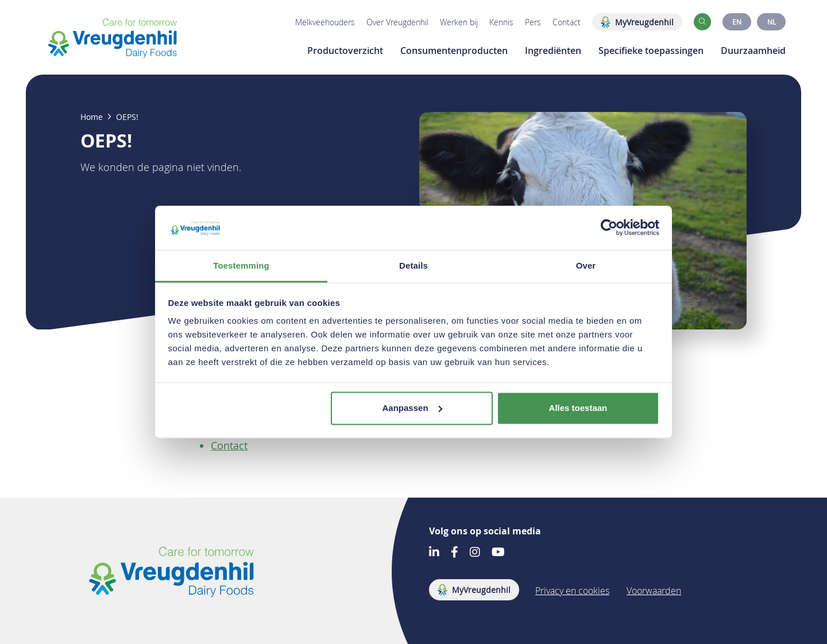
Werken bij (459, 22)
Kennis (501, 22)
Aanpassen (412, 408)
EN (737, 22)
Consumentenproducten (454, 51)
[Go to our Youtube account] (498, 553)
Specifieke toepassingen (651, 51)
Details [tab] (413, 265)
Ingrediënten (553, 51)
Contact (567, 22)
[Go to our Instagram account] (475, 553)
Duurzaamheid (753, 51)
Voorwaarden (654, 591)
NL (772, 22)
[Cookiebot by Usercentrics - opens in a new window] (609, 228)
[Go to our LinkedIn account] (434, 553)
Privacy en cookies (572, 591)
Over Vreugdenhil (397, 22)
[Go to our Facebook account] (455, 553)
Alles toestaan (578, 408)
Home (92, 117)
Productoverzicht (345, 51)
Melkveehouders (325, 22)
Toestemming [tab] (241, 265)
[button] (702, 22)
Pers (533, 22)
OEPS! (127, 117)
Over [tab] (586, 265)
